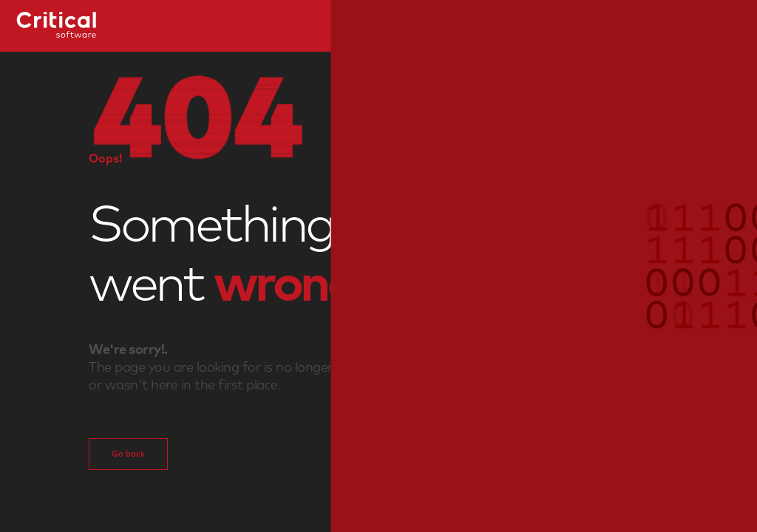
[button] (378, 266)
